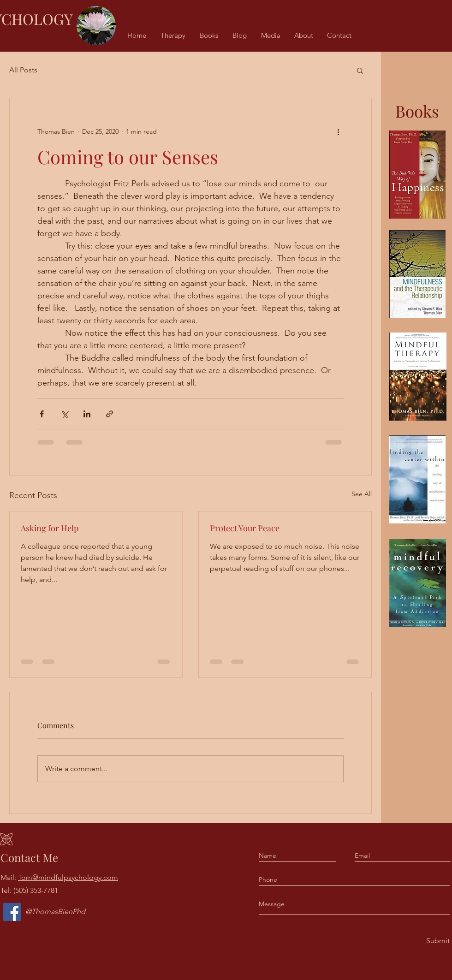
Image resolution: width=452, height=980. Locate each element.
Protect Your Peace (245, 528)
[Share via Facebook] (42, 414)
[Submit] (437, 941)
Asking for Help (50, 528)
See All (362, 494)
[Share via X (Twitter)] (64, 414)
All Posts (23, 70)
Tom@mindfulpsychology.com (68, 877)
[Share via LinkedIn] (87, 414)
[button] (360, 70)
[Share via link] (110, 414)
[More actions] (338, 131)
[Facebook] (12, 912)
